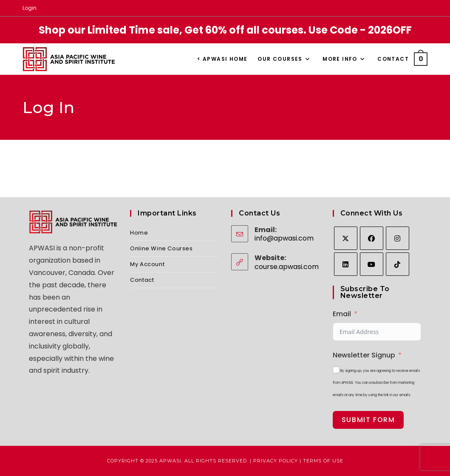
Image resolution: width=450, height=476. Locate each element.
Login (30, 8)
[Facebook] (372, 238)
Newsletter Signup (364, 355)
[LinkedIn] (346, 264)
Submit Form (368, 420)
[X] (346, 238)
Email (342, 314)
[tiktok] (398, 264)
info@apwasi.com (284, 238)
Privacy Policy (276, 461)
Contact (142, 280)
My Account (147, 264)
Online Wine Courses (161, 248)
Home (139, 233)
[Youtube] (372, 264)
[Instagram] (398, 238)
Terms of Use (323, 461)
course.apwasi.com (287, 267)
